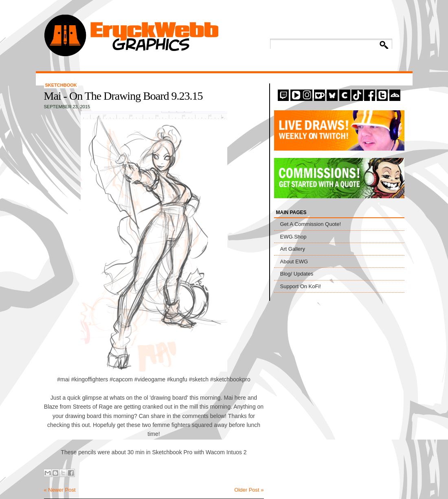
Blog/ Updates (297, 274)
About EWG (294, 262)
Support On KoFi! (301, 286)
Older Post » (249, 490)
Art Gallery (293, 249)
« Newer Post (60, 490)
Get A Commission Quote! (311, 224)
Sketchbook (61, 85)
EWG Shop (293, 237)
